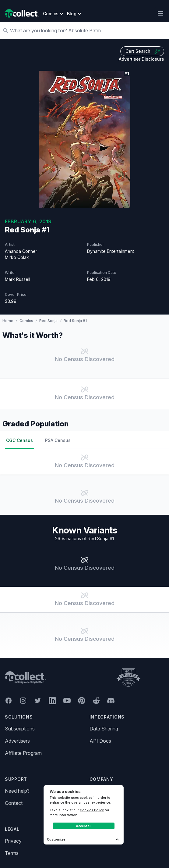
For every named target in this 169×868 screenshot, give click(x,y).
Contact (14, 803)
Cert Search (143, 51)
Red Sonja (48, 321)
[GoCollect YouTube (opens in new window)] (67, 701)
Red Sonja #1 (75, 321)
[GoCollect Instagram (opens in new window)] (23, 701)
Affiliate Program (23, 753)
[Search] (88, 30)
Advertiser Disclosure (141, 59)
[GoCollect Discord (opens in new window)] (111, 701)
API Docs (100, 741)
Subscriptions (20, 729)
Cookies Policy (92, 810)
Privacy (13, 841)
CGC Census (19, 440)
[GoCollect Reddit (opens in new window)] (96, 701)
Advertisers (17, 741)
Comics (26, 321)
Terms (12, 853)
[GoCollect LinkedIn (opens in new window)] (52, 701)
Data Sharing (104, 729)
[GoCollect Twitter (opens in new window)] (38, 701)
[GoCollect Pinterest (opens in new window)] (82, 701)
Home (8, 321)
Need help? (17, 791)
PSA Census (58, 440)
